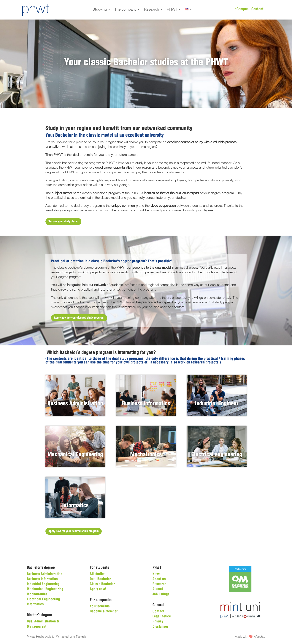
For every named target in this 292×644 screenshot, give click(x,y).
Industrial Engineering (43, 584)
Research (152, 10)
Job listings (161, 594)
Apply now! (98, 589)
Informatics (35, 604)
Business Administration (45, 574)
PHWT (172, 10)
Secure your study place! (63, 222)
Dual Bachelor (100, 579)
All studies (97, 574)
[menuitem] (189, 10)
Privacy (158, 622)
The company (125, 10)
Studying (100, 10)
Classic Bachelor (102, 584)
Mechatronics (37, 594)
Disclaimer (160, 627)
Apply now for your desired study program (79, 318)
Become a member (104, 611)
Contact (257, 9)
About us (159, 579)
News (156, 574)
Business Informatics (42, 579)
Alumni (158, 589)
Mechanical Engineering (45, 589)
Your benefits (100, 606)
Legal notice (162, 616)
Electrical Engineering (43, 599)
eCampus (242, 9)
